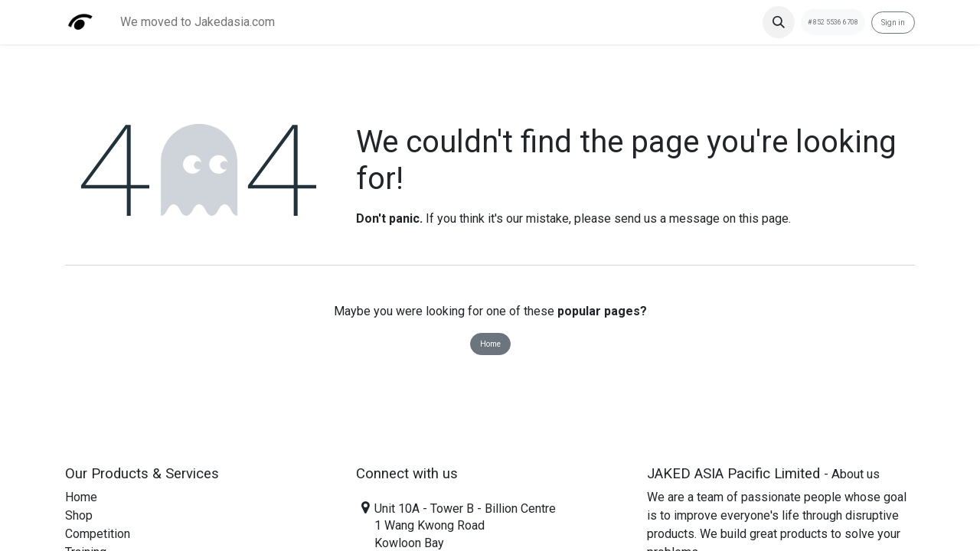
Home (490, 344)
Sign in (893, 23)
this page (764, 218)
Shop (79, 515)
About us (856, 474)
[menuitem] (198, 22)
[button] (779, 22)
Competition (98, 534)
